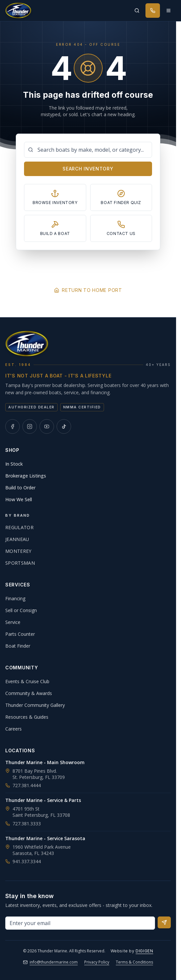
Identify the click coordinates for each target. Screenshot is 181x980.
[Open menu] (168, 11)
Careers (13, 729)
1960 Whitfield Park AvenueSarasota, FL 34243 (42, 850)
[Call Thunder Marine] (153, 11)
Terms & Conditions (134, 962)
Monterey (18, 551)
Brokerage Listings (26, 476)
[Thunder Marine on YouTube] (47, 426)
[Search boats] (88, 150)
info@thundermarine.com (50, 962)
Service (13, 622)
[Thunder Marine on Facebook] (13, 426)
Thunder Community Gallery (35, 705)
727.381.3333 (23, 824)
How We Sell (19, 499)
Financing (15, 598)
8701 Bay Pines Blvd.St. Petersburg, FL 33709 (39, 774)
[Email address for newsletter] (80, 923)
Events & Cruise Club (27, 681)
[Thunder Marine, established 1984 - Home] (18, 11)
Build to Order (20, 488)
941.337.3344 (23, 861)
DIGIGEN (144, 951)
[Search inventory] (137, 11)
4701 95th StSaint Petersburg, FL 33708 (41, 812)
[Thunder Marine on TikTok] (64, 426)
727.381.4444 (23, 785)
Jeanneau (17, 539)
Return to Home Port (88, 290)
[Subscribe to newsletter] (164, 922)
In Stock (14, 464)
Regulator (19, 527)
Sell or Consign (21, 610)
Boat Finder (18, 646)
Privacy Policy (97, 962)
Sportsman (20, 563)
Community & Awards (29, 693)
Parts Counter (20, 634)
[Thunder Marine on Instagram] (30, 426)
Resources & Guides (27, 717)
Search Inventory (88, 169)
